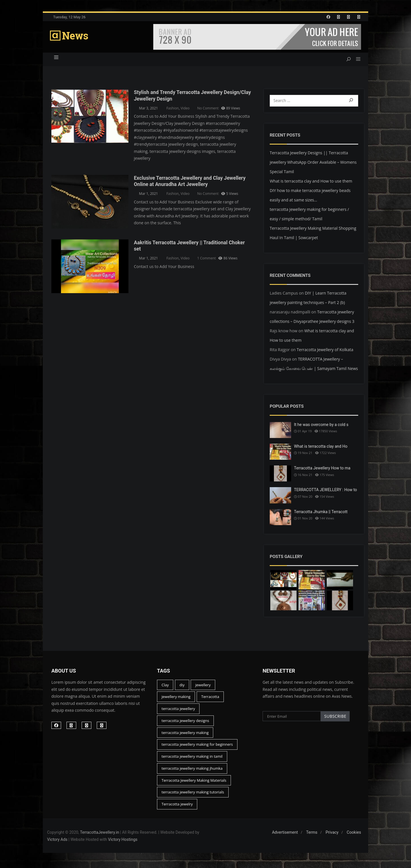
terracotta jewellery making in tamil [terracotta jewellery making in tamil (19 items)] (192, 760)
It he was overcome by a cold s (321, 426)
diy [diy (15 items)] (182, 688)
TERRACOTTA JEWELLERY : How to (326, 491)
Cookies (354, 836)
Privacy (332, 836)
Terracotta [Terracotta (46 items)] (210, 700)
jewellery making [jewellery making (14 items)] (176, 700)
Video (185, 110)
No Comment (208, 110)
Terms (312, 836)
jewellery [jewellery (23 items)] (203, 688)
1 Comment (206, 260)
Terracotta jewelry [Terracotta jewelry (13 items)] (177, 807)
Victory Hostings (123, 843)
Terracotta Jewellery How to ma (322, 469)
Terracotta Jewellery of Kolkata (325, 351)
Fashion (173, 110)
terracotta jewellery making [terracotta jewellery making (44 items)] (185, 736)
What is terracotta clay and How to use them (311, 182)
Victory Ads (57, 843)
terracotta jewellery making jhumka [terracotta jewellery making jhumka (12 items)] (192, 772)
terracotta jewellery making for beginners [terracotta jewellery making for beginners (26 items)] (197, 748)
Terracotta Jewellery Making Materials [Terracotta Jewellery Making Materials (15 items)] (194, 783)
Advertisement (285, 836)
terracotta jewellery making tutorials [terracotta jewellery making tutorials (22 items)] (193, 795)
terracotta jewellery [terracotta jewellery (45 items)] (178, 712)
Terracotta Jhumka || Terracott (321, 513)
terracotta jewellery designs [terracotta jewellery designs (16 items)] (185, 724)
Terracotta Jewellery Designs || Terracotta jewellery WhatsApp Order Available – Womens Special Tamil (313, 164)
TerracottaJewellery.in (99, 836)
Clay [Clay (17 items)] (165, 688)
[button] (356, 61)
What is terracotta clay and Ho (321, 448)
